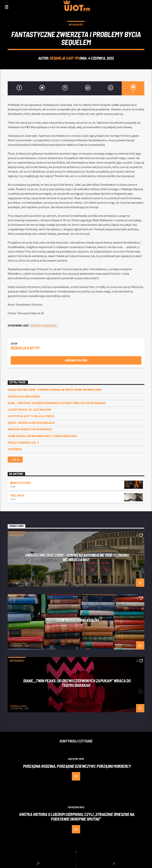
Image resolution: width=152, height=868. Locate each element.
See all (15, 460)
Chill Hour (17, 495)
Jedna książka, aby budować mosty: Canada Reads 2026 (42, 436)
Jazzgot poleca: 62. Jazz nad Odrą (29, 409)
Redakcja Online (19, 581)
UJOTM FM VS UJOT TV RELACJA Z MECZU (31, 416)
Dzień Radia (15, 449)
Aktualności (76, 25)
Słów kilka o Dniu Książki (24, 396)
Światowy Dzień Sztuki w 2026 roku (30, 429)
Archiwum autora (76, 360)
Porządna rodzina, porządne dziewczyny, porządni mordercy (77, 766)
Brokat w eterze (20, 483)
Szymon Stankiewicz (44, 326)
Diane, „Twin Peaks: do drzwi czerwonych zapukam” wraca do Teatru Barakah (57, 403)
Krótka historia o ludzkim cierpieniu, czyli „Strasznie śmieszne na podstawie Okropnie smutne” (77, 817)
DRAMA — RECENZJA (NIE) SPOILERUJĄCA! (31, 423)
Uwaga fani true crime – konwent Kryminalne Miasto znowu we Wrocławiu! (55, 390)
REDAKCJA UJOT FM (64, 58)
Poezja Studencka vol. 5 (23, 442)
